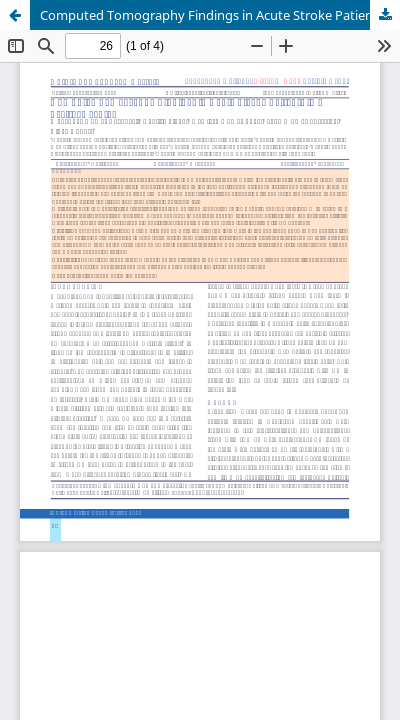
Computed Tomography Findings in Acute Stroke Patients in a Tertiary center (220, 15)
